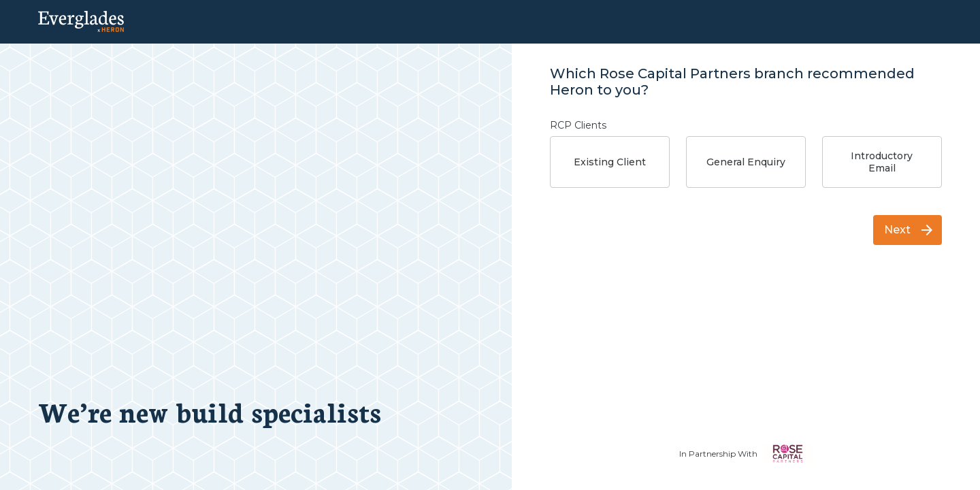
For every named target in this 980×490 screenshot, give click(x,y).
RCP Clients (578, 125)
